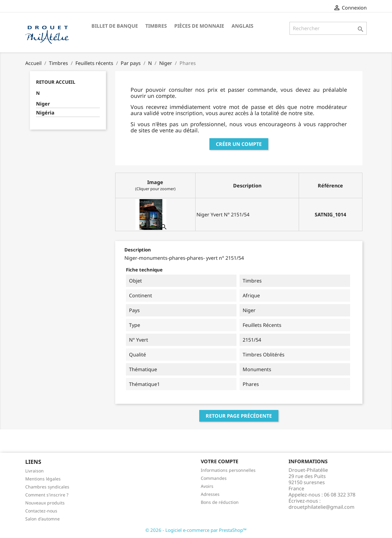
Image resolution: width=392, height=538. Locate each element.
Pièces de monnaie (199, 26)
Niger (43, 104)
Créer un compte (239, 144)
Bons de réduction (220, 502)
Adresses (210, 494)
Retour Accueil (56, 82)
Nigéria (45, 113)
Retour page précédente (239, 416)
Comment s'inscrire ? (47, 495)
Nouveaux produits (45, 503)
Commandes (214, 478)
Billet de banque (115, 26)
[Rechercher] (328, 28)
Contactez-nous (41, 511)
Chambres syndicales (47, 487)
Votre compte (220, 461)
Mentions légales (43, 479)
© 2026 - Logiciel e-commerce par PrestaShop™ (196, 530)
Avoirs (207, 486)
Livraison (34, 471)
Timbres (156, 26)
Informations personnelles (228, 470)
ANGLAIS (242, 26)
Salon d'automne (42, 519)
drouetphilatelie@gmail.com (321, 507)
